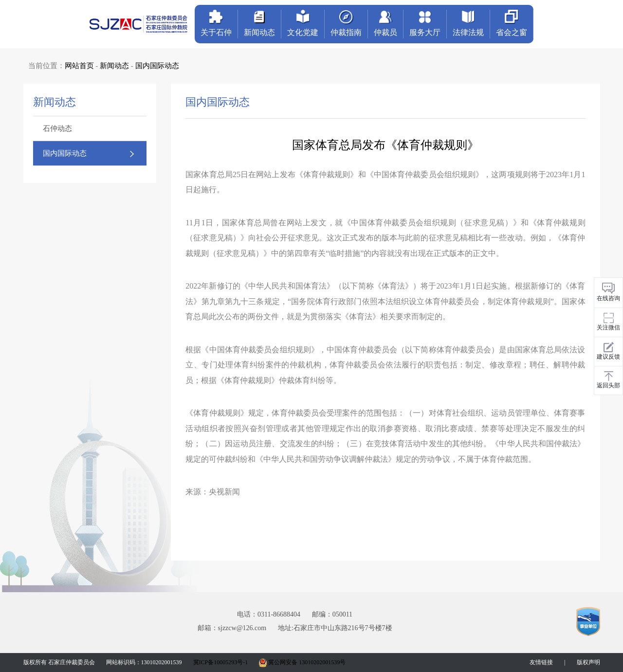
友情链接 (541, 662)
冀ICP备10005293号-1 (221, 662)
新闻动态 (114, 66)
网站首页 (79, 66)
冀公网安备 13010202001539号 (302, 662)
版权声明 (588, 662)
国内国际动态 (157, 66)
